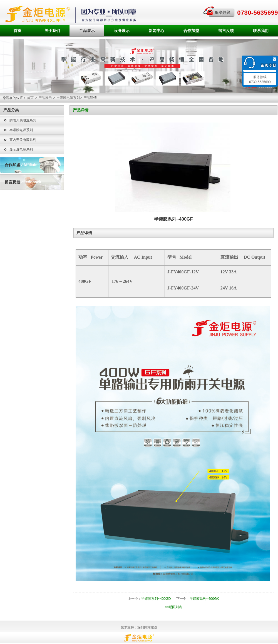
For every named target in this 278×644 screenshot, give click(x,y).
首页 (18, 31)
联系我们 (261, 31)
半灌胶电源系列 (68, 98)
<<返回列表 (174, 607)
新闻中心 (157, 31)
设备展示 (122, 31)
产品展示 (87, 31)
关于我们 (52, 31)
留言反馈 (226, 31)
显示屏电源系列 (18, 150)
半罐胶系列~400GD (156, 599)
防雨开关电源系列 (20, 121)
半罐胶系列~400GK (204, 599)
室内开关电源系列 (20, 140)
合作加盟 (191, 31)
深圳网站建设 (147, 627)
